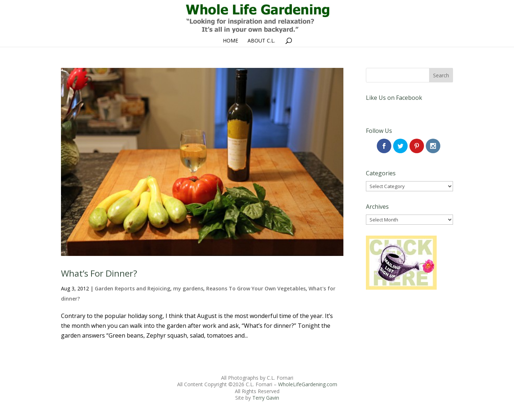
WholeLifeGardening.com (308, 384)
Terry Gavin (266, 398)
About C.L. (261, 41)
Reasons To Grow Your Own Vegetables (256, 288)
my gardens (188, 288)
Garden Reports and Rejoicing (132, 288)
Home (231, 41)
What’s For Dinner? (99, 273)
